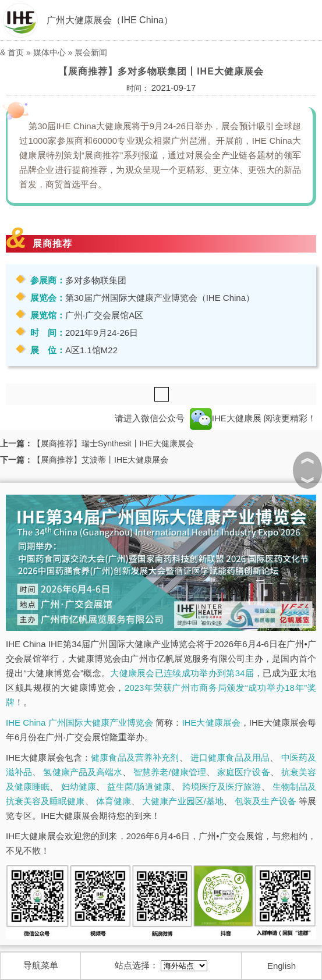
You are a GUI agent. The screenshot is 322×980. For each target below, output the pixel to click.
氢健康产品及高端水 (83, 772)
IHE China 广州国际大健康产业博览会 (79, 722)
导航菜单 (41, 965)
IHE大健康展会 (211, 722)
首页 (16, 52)
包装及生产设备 (265, 801)
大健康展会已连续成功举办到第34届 (182, 673)
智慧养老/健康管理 (170, 772)
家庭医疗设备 (243, 772)
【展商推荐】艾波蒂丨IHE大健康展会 (100, 460)
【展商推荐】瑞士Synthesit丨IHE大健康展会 (113, 443)
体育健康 (114, 801)
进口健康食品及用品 (230, 757)
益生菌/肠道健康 (139, 787)
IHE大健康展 (226, 418)
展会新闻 (91, 52)
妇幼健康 (79, 787)
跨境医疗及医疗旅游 (222, 787)
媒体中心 (49, 52)
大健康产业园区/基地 (183, 801)
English (282, 966)
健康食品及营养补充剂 (135, 757)
